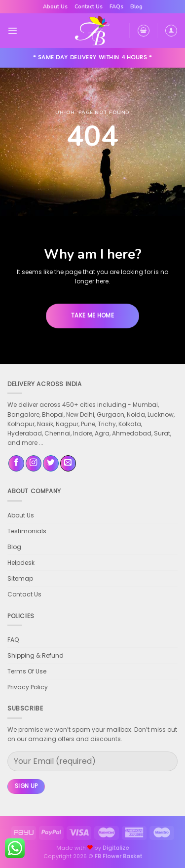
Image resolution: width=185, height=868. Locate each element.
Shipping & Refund (36, 655)
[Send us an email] (68, 463)
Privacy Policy (28, 687)
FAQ (13, 640)
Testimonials (27, 531)
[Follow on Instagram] (34, 463)
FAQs (116, 7)
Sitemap (20, 578)
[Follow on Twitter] (51, 463)
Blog (136, 7)
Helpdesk (21, 563)
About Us (55, 7)
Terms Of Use (27, 671)
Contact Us (89, 7)
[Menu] (13, 31)
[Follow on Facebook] (16, 463)
